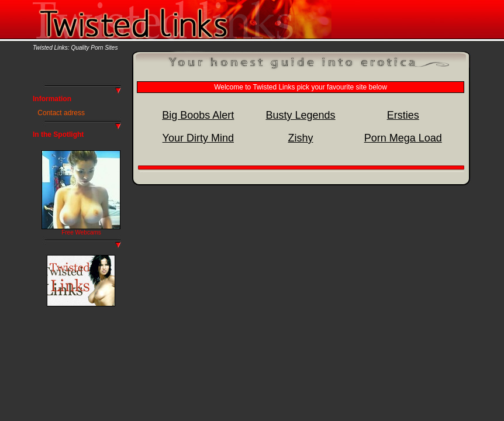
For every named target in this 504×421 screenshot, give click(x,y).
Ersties (403, 115)
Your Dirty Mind (198, 138)
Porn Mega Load (403, 138)
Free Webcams (81, 232)
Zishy (300, 138)
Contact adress (61, 113)
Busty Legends (300, 115)
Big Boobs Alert (198, 115)
